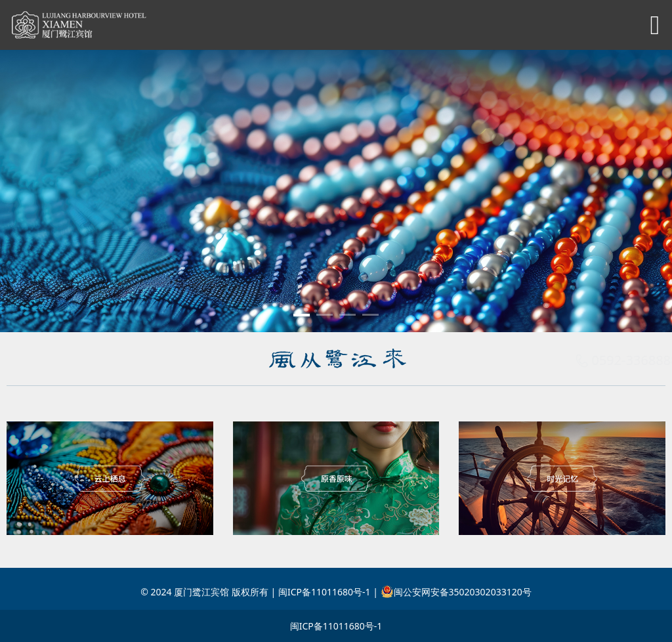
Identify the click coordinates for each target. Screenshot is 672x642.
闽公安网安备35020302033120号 (456, 592)
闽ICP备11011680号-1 (336, 626)
